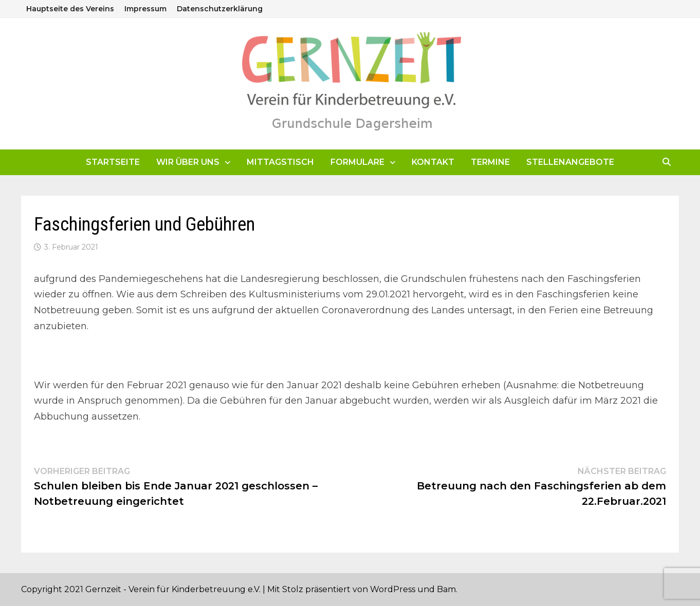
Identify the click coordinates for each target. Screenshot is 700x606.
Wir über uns (188, 162)
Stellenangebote (570, 162)
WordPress (393, 589)
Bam (446, 589)
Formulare (357, 162)
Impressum (145, 9)
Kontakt (433, 162)
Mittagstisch (280, 162)
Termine (490, 162)
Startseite (113, 162)
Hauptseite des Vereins (70, 9)
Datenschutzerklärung (220, 9)
